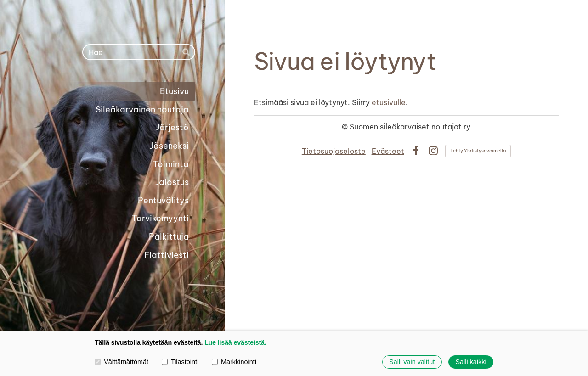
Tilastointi (180, 361)
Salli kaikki (471, 362)
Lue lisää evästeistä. (235, 342)
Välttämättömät (122, 361)
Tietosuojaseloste (334, 151)
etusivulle (389, 102)
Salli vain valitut (412, 362)
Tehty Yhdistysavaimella (478, 151)
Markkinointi (234, 361)
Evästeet (388, 151)
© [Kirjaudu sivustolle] (346, 127)
